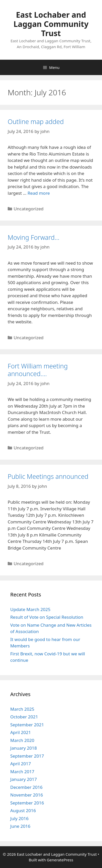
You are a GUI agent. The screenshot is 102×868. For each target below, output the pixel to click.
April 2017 (21, 764)
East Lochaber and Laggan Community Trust (51, 24)
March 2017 (22, 772)
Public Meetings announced (48, 476)
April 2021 (21, 732)
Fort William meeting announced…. (38, 370)
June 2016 (20, 826)
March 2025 (22, 709)
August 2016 (23, 810)
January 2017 (24, 779)
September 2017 (27, 756)
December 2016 (26, 787)
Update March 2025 (30, 609)
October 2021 (24, 717)
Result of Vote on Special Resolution (47, 617)
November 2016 (27, 795)
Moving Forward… (34, 237)
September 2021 (27, 725)
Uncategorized (29, 209)
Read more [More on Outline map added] (39, 193)
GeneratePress (60, 860)
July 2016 (19, 818)
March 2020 (22, 740)
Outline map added (36, 121)
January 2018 (24, 748)
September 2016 (27, 803)
